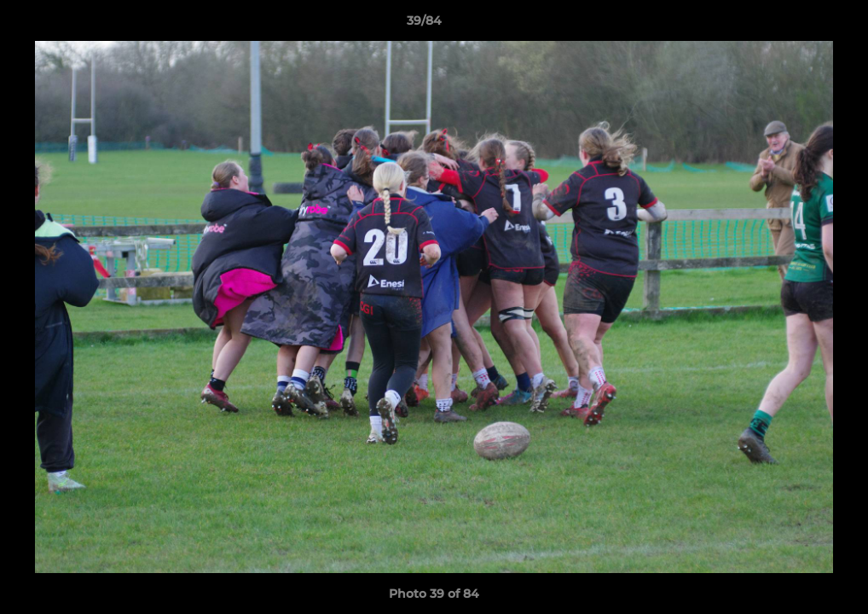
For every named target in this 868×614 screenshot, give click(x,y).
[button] (796, 25)
